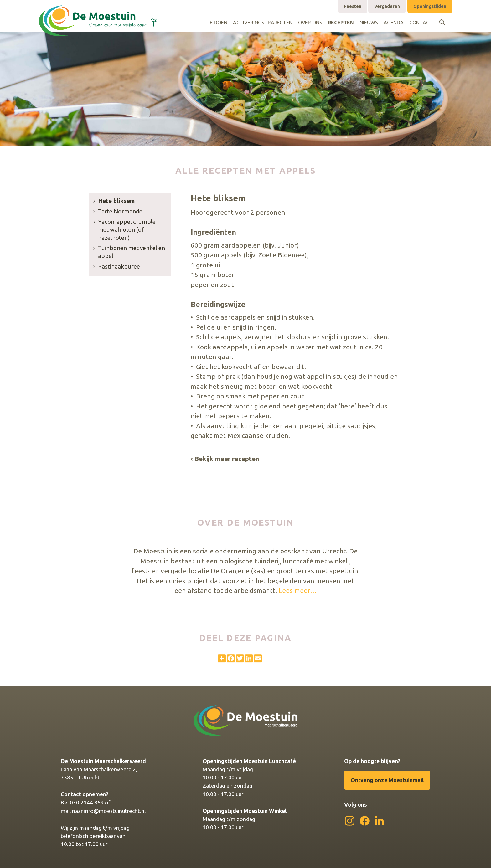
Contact (421, 23)
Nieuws (369, 23)
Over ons (310, 23)
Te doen (217, 23)
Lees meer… (297, 590)
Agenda (394, 23)
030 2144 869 (87, 802)
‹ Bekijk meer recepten (225, 459)
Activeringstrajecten (263, 23)
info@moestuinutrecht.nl (115, 811)
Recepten (341, 23)
